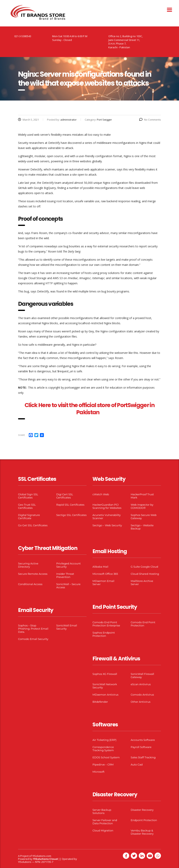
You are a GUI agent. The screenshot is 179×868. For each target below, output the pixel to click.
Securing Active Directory (28, 565)
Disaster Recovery (142, 810)
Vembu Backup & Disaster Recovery (142, 832)
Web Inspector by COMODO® (142, 506)
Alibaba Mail (100, 567)
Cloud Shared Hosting (145, 574)
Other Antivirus (141, 702)
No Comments (150, 120)
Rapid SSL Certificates (70, 505)
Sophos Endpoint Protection (104, 634)
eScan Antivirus (141, 684)
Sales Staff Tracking (143, 757)
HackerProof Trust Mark (142, 496)
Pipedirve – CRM (103, 764)
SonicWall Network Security (105, 686)
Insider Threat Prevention (65, 575)
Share (22, 435)
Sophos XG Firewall (105, 674)
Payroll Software (141, 747)
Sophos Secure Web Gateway (144, 517)
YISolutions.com (42, 856)
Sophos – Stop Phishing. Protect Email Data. (33, 629)
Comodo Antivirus (142, 695)
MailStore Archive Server (142, 583)
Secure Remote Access (33, 574)
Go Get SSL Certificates (33, 525)
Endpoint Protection (144, 820)
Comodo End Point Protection (143, 624)
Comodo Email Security (33, 639)
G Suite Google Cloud (144, 567)
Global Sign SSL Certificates (28, 496)
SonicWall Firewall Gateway (142, 675)
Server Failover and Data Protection (105, 822)
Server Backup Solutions (102, 811)
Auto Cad (137, 764)
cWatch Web (101, 494)
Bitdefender (100, 702)
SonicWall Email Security (67, 627)
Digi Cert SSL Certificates (65, 496)
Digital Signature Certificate (29, 517)
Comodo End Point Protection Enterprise (106, 624)
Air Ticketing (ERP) (104, 740)
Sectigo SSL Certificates (72, 515)
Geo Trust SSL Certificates (27, 506)
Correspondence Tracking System (103, 749)
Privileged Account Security (69, 565)
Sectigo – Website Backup (142, 527)
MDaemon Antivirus (105, 695)
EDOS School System (106, 757)
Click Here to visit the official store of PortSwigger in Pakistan (89, 409)
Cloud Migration (103, 830)
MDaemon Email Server (103, 583)
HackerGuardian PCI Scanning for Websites (107, 506)
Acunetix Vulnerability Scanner (107, 517)
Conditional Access (30, 584)
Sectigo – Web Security (107, 525)
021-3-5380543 (23, 36)
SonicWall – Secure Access (68, 586)
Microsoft (99, 772)
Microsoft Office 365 (105, 574)
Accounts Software (143, 740)
